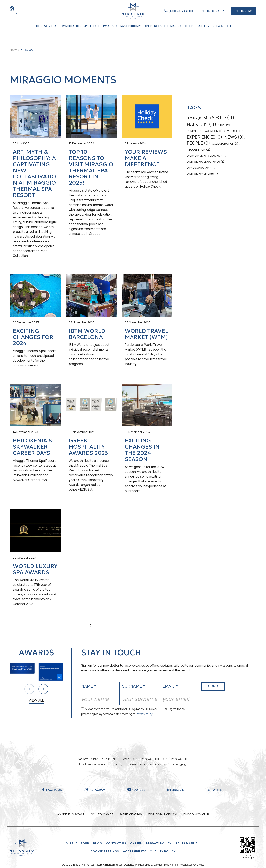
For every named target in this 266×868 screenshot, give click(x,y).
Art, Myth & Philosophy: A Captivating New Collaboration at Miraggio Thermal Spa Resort (34, 173)
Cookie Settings (105, 851)
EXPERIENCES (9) (205, 137)
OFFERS (189, 26)
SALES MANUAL (187, 843)
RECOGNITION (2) (199, 149)
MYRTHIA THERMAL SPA (101, 26)
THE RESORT (43, 26)
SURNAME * (133, 686)
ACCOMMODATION (68, 26)
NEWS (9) (234, 137)
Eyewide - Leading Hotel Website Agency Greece (179, 865)
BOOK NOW (244, 11)
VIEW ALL (36, 700)
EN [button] (12, 13)
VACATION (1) (214, 131)
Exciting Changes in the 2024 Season (142, 450)
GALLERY (203, 26)
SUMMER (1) (195, 131)
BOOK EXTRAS (212, 11)
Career (136, 843)
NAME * (89, 686)
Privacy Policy (159, 843)
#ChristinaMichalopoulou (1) (206, 155)
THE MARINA (173, 26)
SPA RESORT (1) (235, 131)
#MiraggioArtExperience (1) (206, 161)
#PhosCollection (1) (200, 167)
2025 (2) (224, 125)
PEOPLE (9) (198, 143)
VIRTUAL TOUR (78, 843)
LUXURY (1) (194, 118)
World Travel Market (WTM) (146, 334)
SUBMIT (213, 686)
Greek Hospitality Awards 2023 (88, 447)
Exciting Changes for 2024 (33, 337)
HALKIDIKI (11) (202, 124)
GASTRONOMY (130, 26)
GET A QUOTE (222, 26)
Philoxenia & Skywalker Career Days (33, 447)
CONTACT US (116, 843)
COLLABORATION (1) (225, 143)
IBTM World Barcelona (87, 334)
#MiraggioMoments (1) (202, 173)
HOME (14, 50)
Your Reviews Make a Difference (146, 158)
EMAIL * (170, 686)
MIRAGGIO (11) (219, 117)
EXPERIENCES (152, 26)
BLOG (98, 843)
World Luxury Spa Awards (35, 569)
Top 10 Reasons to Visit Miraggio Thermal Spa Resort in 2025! (91, 167)
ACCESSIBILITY (134, 851)
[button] (43, 689)
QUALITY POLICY (163, 851)
